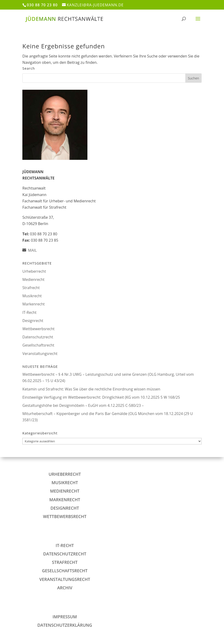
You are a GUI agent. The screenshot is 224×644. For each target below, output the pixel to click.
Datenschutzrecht (38, 337)
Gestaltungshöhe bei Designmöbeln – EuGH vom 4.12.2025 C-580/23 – (83, 405)
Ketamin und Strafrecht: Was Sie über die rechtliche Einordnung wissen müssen (91, 389)
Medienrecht (33, 279)
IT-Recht (29, 312)
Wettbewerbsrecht (38, 329)
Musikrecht (32, 296)
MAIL (32, 250)
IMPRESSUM (65, 617)
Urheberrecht (34, 271)
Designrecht (33, 321)
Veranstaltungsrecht (40, 354)
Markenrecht (34, 304)
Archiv (65, 588)
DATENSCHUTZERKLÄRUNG (65, 625)
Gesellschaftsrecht (38, 345)
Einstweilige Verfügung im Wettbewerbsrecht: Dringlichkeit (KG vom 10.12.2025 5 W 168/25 (101, 397)
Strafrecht (31, 288)
